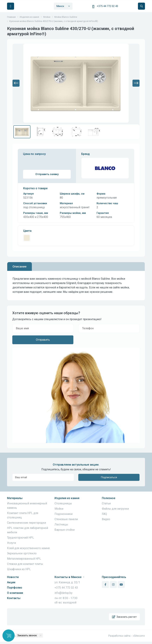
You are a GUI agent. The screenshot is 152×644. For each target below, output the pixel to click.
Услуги (11, 543)
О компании (15, 593)
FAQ (104, 514)
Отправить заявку (47, 174)
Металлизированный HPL (24, 559)
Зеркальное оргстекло (22, 553)
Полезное (109, 498)
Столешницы (63, 503)
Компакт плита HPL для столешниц (23, 515)
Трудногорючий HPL (20, 538)
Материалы (15, 498)
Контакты (14, 598)
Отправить (43, 340)
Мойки (59, 509)
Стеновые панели (66, 519)
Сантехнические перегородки (26, 523)
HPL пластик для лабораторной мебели (28, 530)
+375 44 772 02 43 (107, 6)
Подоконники (64, 514)
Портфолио (15, 588)
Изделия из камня (67, 498)
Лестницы (61, 524)
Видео (106, 519)
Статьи (106, 503)
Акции (11, 582)
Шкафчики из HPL (19, 569)
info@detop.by (64, 593)
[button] (16, 83)
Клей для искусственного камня (28, 548)
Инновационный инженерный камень (27, 506)
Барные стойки (65, 530)
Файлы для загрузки (115, 509)
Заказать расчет (124, 618)
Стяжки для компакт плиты (25, 564)
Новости (13, 577)
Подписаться (109, 477)
